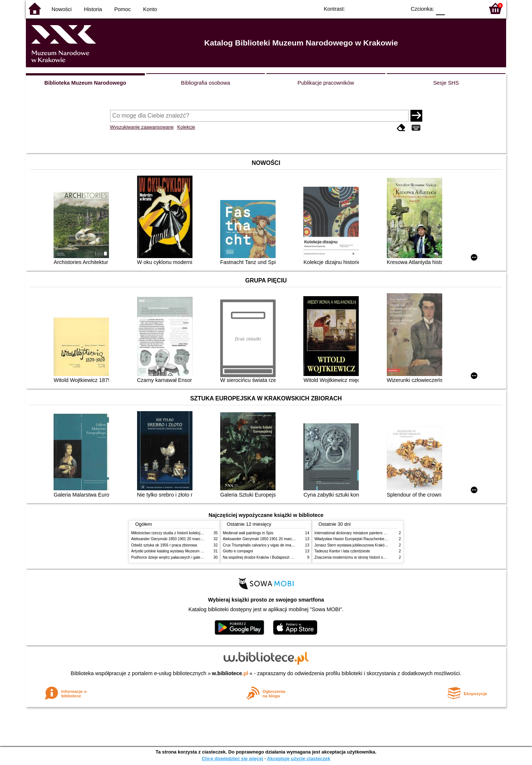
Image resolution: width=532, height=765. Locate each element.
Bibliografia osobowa (206, 83)
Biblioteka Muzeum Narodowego (85, 83)
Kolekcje (186, 127)
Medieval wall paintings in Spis (248, 533)
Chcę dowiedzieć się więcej (232, 759)
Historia (93, 9)
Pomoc (122, 9)
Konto (150, 9)
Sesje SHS (446, 83)
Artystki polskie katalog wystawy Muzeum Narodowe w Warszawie (186, 551)
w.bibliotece (230, 673)
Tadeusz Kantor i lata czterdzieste (342, 551)
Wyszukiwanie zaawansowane (142, 127)
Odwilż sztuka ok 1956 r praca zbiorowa (164, 545)
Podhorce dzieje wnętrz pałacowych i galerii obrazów (175, 557)
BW (368, 8)
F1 (453, 8)
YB (383, 8)
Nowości (62, 9)
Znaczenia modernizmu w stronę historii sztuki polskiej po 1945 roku (371, 557)
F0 (440, 8)
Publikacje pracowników (326, 83)
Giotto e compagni (238, 551)
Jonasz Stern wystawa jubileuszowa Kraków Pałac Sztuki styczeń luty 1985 (376, 545)
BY (398, 8)
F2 (470, 8)
